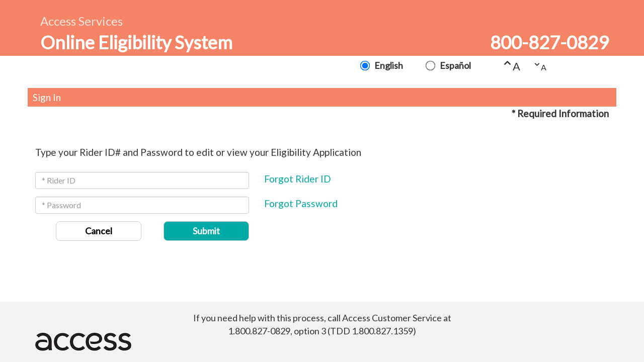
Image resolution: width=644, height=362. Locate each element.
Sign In (47, 97)
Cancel (99, 231)
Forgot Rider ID (298, 179)
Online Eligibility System (136, 42)
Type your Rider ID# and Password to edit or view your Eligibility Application (198, 152)
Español (455, 65)
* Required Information (560, 113)
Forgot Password (301, 203)
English (388, 65)
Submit (206, 231)
